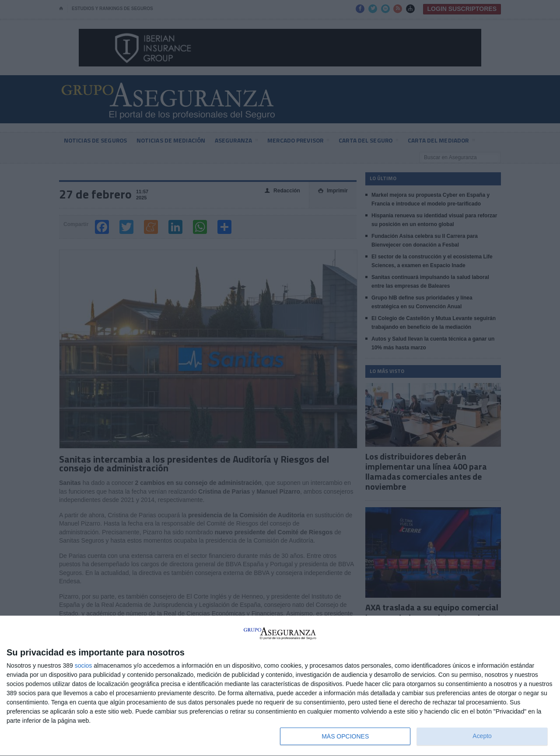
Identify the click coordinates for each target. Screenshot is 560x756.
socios (84, 665)
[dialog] (280, 686)
